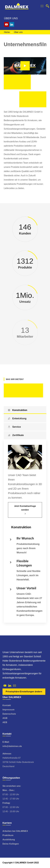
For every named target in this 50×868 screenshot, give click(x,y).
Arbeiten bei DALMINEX (15, 831)
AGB (5, 718)
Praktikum (8, 835)
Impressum (9, 710)
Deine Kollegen (11, 844)
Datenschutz (9, 714)
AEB (5, 722)
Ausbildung (9, 840)
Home (7, 32)
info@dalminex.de (12, 746)
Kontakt (7, 705)
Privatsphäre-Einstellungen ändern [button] (24, 692)
